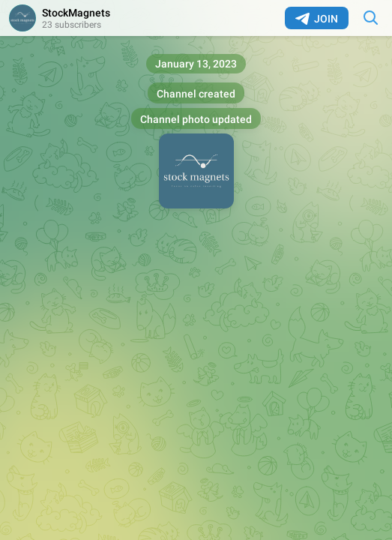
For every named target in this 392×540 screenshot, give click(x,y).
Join (317, 19)
